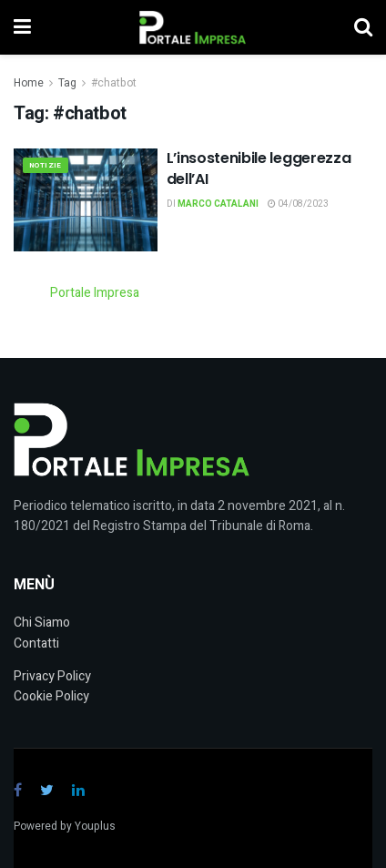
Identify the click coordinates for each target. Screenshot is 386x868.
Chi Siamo (42, 623)
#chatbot (114, 83)
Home (29, 83)
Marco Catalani (218, 204)
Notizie (46, 165)
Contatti (36, 643)
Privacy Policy (52, 676)
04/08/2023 (298, 204)
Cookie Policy (51, 696)
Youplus (95, 826)
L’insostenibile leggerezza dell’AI (259, 168)
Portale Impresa (95, 293)
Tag (67, 83)
